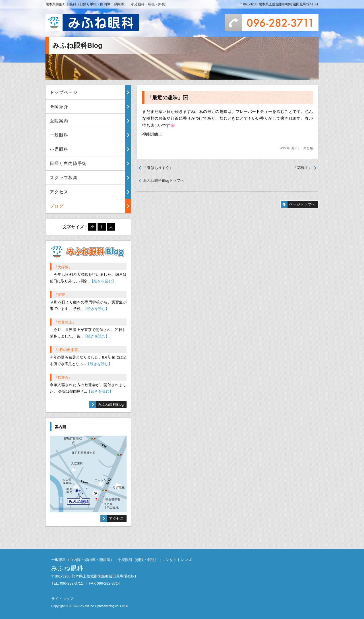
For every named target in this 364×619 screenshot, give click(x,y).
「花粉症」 (302, 168)
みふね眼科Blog (111, 404)
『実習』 (61, 295)
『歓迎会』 (63, 377)
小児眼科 (59, 149)
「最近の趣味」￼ (167, 98)
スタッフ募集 (64, 178)
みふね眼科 (92, 23)
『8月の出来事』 (68, 350)
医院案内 (59, 121)
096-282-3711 (272, 23)
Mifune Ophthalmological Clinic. (106, 606)
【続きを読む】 (103, 281)
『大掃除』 (63, 267)
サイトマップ (62, 599)
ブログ (57, 206)
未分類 (308, 148)
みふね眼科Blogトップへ (164, 180)
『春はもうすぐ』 (158, 168)
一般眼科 (59, 135)
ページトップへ (302, 204)
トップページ (64, 92)
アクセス (59, 192)
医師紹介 (59, 106)
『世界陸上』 (65, 322)
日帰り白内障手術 (68, 163)
